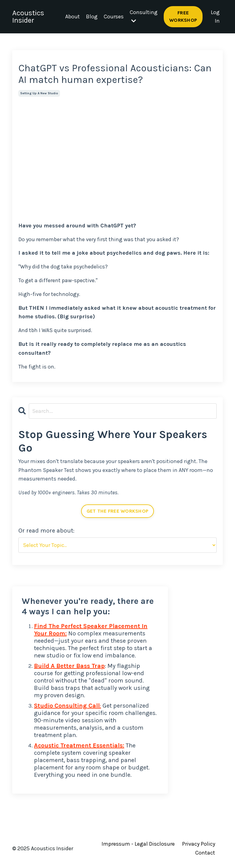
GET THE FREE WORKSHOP (117, 511)
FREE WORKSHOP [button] (183, 16)
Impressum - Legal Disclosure (138, 844)
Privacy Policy (199, 844)
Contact (205, 853)
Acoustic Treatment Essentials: (79, 745)
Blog (92, 17)
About (73, 17)
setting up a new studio (39, 93)
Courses (114, 17)
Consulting (144, 16)
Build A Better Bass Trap (69, 666)
